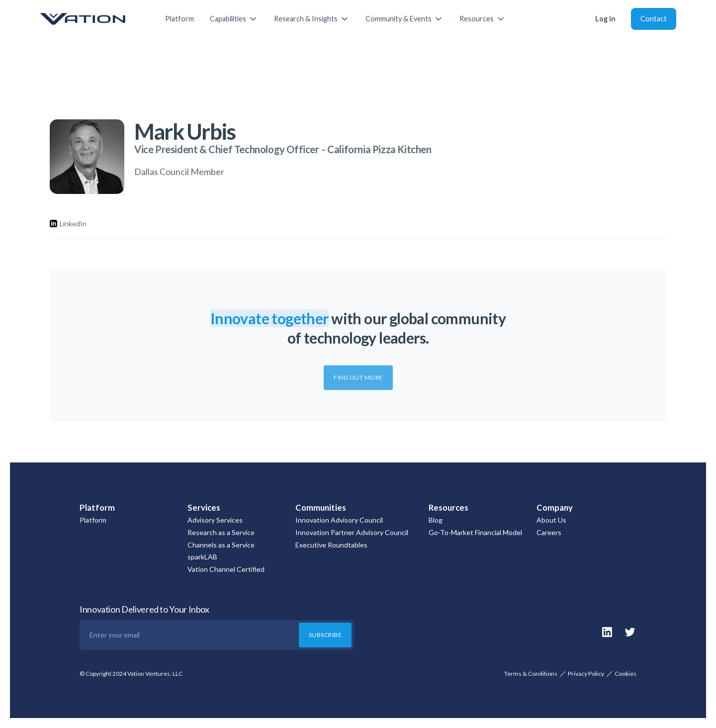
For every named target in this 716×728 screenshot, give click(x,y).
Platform (179, 19)
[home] (92, 19)
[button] (234, 19)
